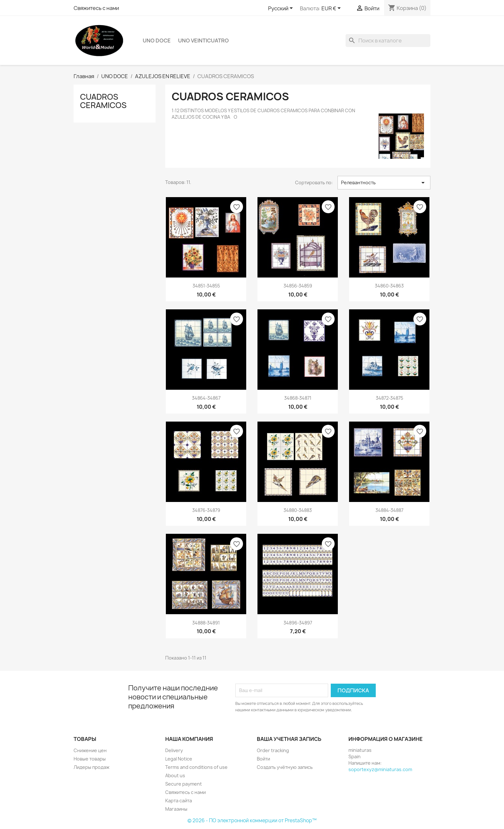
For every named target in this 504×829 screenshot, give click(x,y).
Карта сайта (179, 801)
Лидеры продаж (91, 767)
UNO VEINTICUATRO (203, 41)
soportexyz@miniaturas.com (380, 769)
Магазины (176, 809)
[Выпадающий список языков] (282, 9)
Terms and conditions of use (196, 767)
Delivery (174, 750)
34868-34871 (298, 398)
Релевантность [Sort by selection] (384, 183)
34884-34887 (389, 510)
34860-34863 (389, 286)
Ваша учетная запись (289, 739)
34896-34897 (298, 623)
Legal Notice (179, 759)
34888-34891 (206, 623)
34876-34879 (206, 510)
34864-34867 (206, 398)
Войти (263, 759)
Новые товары (90, 759)
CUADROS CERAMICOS (103, 101)
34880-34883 (298, 510)
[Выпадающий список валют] (332, 9)
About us (175, 775)
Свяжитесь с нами (96, 8)
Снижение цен (90, 750)
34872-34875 (389, 398)
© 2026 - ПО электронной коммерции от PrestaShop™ (252, 820)
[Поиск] (388, 41)
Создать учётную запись (285, 767)
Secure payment (184, 784)
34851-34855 (206, 286)
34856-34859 (298, 286)
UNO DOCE (157, 41)
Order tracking (273, 750)
